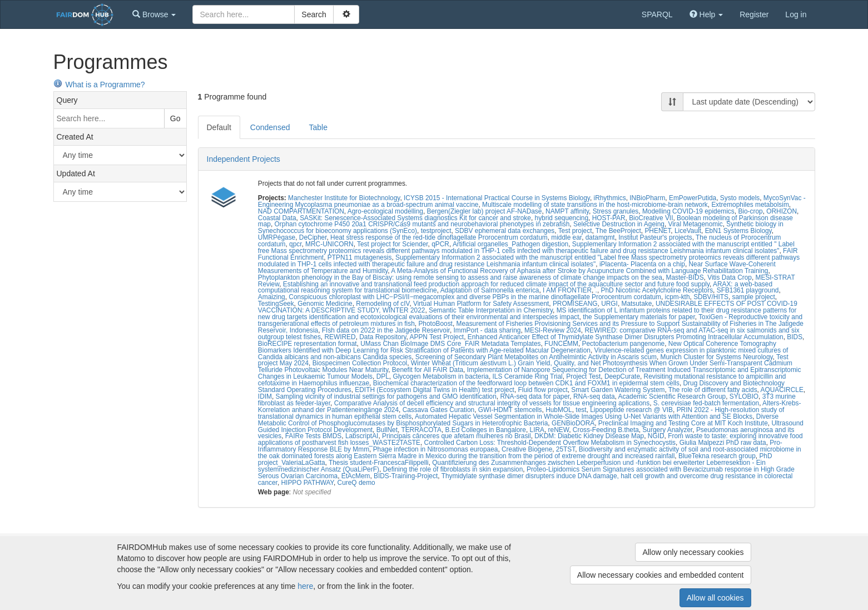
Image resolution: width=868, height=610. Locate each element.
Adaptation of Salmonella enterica (490, 290)
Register (754, 14)
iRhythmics (609, 198)
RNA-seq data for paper (535, 396)
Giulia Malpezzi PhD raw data (723, 443)
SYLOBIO (744, 396)
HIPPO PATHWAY (307, 483)
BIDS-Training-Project (406, 476)
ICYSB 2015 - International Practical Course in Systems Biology (497, 198)
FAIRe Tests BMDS (314, 436)
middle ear (566, 237)
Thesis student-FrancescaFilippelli (379, 463)
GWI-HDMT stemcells (510, 410)
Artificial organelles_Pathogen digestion (510, 244)
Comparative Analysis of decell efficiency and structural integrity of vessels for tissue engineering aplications (492, 403)
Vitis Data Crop (730, 277)
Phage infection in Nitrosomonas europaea (436, 449)
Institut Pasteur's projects (655, 237)
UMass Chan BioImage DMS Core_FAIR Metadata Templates (450, 344)
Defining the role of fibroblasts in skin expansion (453, 469)
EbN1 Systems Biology (738, 231)
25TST (566, 449)
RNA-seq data (594, 396)
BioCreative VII (651, 218)
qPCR (440, 244)
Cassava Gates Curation (439, 410)
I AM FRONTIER (567, 290)
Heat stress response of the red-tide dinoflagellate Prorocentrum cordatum (439, 237)
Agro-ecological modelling (385, 211)
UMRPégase (277, 237)
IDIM (265, 396)
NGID (656, 436)
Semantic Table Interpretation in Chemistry (491, 310)
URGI (609, 304)
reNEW (559, 430)
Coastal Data (277, 218)
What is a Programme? (99, 85)
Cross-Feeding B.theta (606, 430)
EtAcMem (356, 476)
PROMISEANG (575, 304)
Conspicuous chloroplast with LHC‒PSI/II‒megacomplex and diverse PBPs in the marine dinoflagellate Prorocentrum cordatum (475, 297)
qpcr (295, 244)
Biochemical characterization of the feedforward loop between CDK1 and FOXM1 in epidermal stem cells (526, 383)
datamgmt (600, 237)
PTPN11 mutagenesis (360, 257)
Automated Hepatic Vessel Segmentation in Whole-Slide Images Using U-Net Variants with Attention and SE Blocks (584, 416)
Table (318, 127)
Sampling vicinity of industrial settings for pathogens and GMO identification (386, 396)
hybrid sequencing (562, 218)
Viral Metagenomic (695, 224)
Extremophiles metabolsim (750, 205)
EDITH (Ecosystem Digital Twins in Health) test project (435, 390)
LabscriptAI (362, 436)
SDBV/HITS (711, 297)
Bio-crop (750, 211)
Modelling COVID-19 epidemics (688, 211)
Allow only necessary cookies (693, 552)
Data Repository (383, 337)
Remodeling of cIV (383, 304)
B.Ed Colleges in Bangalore (485, 430)
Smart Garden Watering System (618, 390)
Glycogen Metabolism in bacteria (441, 376)
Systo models (740, 198)
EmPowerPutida (693, 198)
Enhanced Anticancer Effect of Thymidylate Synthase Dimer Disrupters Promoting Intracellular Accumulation (626, 337)
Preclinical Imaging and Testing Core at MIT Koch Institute (683, 423)
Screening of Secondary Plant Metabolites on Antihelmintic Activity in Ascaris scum (536, 357)
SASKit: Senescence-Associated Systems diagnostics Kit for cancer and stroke (415, 218)
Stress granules (616, 211)
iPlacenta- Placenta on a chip (642, 264)
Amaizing (272, 297)
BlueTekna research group (717, 456)
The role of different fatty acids (713, 390)
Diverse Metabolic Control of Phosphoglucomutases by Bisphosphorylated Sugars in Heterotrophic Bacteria (518, 420)
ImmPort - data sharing (487, 330)
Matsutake (636, 304)
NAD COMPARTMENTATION (301, 211)
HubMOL (559, 410)
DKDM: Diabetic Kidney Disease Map (589, 436)
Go (175, 118)
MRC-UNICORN (329, 244)
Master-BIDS (685, 277)
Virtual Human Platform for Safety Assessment (481, 304)
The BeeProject (618, 231)
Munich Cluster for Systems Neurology (717, 357)
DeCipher (313, 237)
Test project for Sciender (393, 244)
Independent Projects (244, 159)
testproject (436, 231)
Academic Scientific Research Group (672, 396)
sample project (754, 297)
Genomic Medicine (325, 304)
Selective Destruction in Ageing (619, 224)
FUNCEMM (561, 344)
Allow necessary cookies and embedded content (661, 575)
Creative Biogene (527, 449)
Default (219, 127)
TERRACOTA (421, 430)
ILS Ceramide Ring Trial (528, 376)
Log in (796, 14)
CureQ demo (356, 483)
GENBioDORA (573, 423)
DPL (383, 376)
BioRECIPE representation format (307, 344)
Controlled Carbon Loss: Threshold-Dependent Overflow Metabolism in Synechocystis (550, 443)
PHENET (658, 231)
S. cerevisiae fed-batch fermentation (706, 403)
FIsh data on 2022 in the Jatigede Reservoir (386, 330)
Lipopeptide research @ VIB (631, 410)
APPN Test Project (437, 337)
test (581, 410)
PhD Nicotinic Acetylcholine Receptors (657, 290)
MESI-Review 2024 (553, 330)
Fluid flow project (543, 390)
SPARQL (657, 14)
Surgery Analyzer (667, 430)
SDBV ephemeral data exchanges (505, 231)
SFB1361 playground (748, 290)
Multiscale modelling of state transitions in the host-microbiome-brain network (595, 205)
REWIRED (340, 337)
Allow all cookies (715, 598)
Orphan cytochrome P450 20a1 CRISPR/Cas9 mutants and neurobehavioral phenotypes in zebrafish (422, 224)
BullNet (387, 430)
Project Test (583, 376)
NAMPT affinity (567, 211)
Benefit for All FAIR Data (428, 370)
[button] (154, 14)
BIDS (795, 337)
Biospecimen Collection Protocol (360, 363)
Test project (575, 231)
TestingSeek (276, 304)
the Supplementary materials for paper (639, 317)
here (305, 586)
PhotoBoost (435, 324)
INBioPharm (647, 198)
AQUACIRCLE (782, 390)
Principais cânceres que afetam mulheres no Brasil (457, 436)
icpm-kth (678, 297)
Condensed (270, 127)
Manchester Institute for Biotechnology (344, 198)
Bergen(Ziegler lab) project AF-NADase (485, 211)
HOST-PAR (609, 218)
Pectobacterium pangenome (623, 344)
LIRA (537, 430)
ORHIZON (782, 211)
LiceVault (688, 231)
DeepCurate (622, 376)
